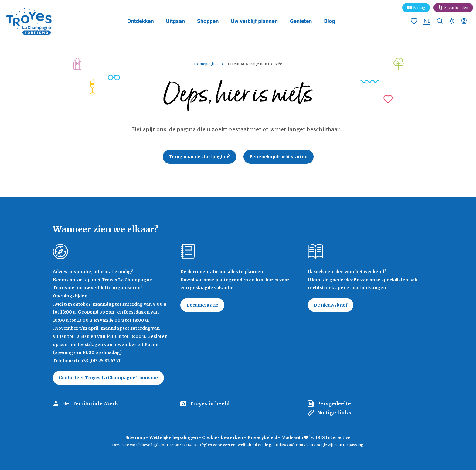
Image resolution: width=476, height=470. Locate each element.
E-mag (419, 7)
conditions (296, 445)
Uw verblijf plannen (254, 21)
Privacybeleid (262, 437)
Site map (135, 437)
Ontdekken (140, 21)
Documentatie (202, 305)
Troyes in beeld (209, 403)
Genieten (301, 21)
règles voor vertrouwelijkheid (228, 445)
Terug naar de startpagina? (199, 157)
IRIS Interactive (333, 437)
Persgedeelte (334, 403)
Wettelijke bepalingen (174, 437)
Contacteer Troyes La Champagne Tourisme (108, 378)
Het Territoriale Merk (90, 403)
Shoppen (208, 21)
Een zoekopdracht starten (279, 157)
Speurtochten (456, 7)
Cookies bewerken (223, 437)
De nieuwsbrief (331, 305)
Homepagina (206, 64)
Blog (330, 21)
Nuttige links (334, 413)
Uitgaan (175, 21)
